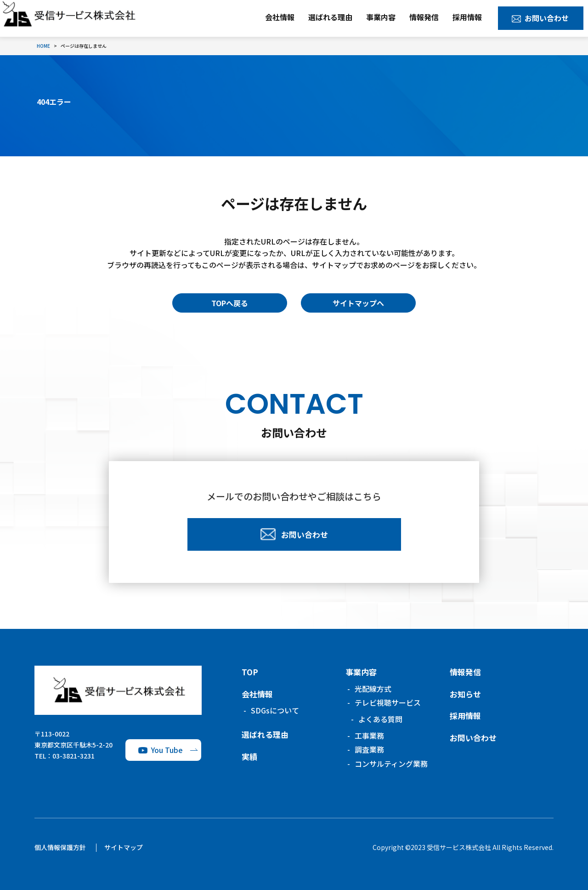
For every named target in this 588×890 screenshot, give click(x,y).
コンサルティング (391, 764)
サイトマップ (124, 847)
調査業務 (369, 749)
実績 (249, 756)
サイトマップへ (358, 303)
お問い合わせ (547, 18)
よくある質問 (380, 719)
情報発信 (424, 17)
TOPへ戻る (230, 303)
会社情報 (280, 17)
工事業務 (369, 736)
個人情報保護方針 (60, 847)
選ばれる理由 (330, 17)
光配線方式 (373, 689)
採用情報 (467, 17)
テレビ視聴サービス (388, 702)
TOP (250, 672)
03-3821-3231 (73, 756)
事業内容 (381, 17)
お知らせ (465, 694)
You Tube (167, 750)
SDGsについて (275, 710)
